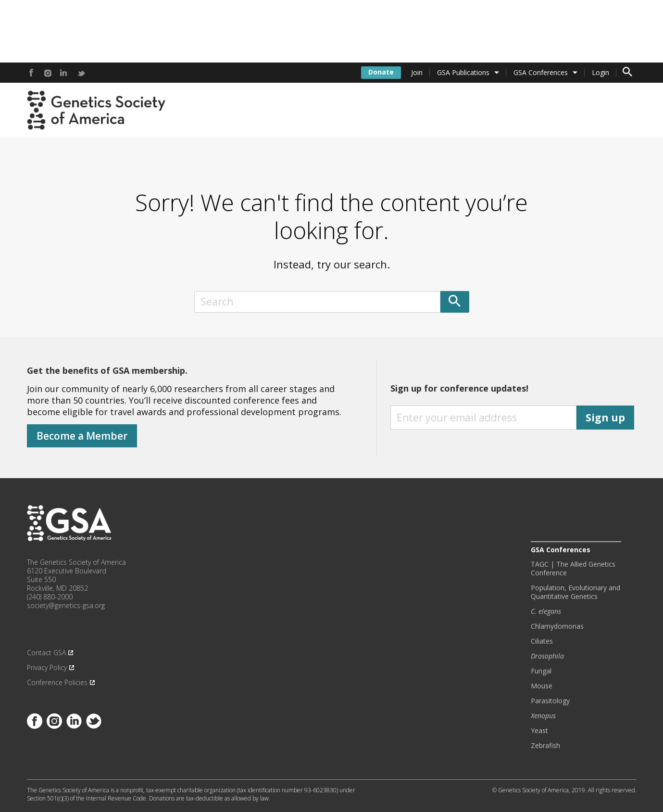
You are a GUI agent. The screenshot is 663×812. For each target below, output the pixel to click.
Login (600, 72)
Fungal (541, 671)
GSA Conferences (541, 72)
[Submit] (455, 302)
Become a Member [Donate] (82, 436)
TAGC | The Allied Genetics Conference (573, 569)
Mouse (542, 686)
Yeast (539, 731)
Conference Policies (57, 683)
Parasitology (550, 701)
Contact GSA (46, 653)
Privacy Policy (47, 668)
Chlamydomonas (557, 626)
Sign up (605, 418)
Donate (381, 72)
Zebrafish (545, 746)
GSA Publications (463, 72)
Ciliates (542, 641)
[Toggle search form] (627, 73)
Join (417, 72)
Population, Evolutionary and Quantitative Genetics (575, 592)
